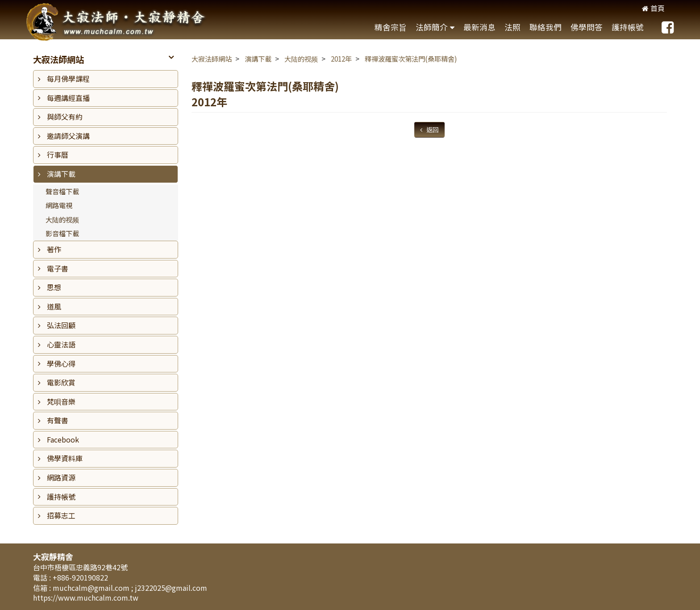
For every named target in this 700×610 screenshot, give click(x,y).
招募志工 (61, 515)
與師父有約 (65, 117)
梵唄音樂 (61, 401)
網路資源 (61, 477)
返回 (432, 130)
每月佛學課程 (68, 79)
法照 (512, 27)
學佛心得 (61, 363)
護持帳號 (628, 27)
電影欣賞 (61, 382)
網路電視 (59, 205)
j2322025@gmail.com (171, 588)
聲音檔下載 (62, 191)
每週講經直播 (68, 98)
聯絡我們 (546, 27)
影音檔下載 (62, 233)
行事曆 (58, 155)
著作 (54, 249)
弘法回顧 (61, 325)
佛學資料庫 (65, 458)
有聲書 (58, 420)
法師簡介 (432, 27)
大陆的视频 (62, 219)
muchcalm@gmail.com (92, 588)
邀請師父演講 (68, 136)
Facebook (63, 439)
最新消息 (479, 27)
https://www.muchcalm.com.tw (86, 597)
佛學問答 (587, 27)
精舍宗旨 (391, 27)
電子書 (58, 268)
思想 (54, 287)
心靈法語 (61, 344)
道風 (54, 306)
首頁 (653, 8)
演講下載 (61, 174)
